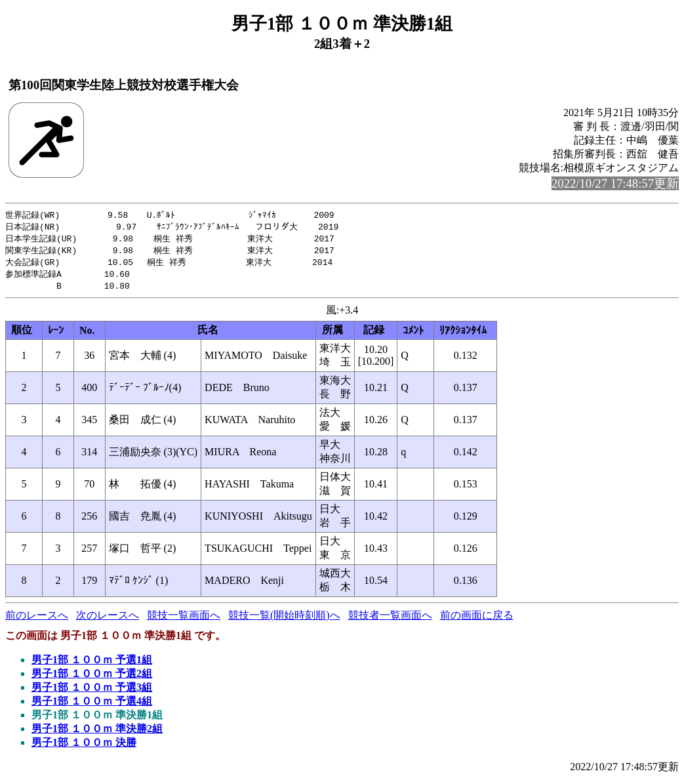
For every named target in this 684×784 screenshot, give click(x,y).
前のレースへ (37, 620)
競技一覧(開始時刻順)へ (284, 620)
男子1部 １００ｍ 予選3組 (92, 692)
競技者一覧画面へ (390, 620)
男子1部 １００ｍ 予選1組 (92, 664)
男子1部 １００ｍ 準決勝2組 (97, 733)
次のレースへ (108, 620)
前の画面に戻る (477, 620)
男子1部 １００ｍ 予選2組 (92, 678)
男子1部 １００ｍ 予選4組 (92, 706)
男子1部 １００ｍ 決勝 (84, 747)
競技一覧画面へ (184, 620)
